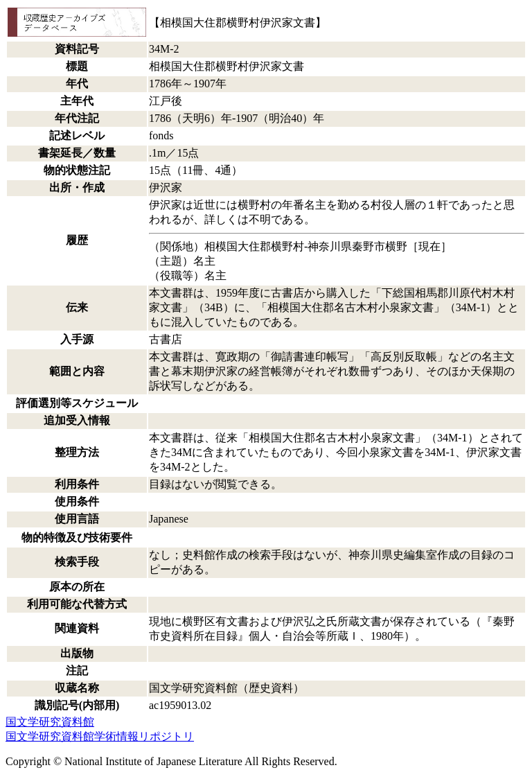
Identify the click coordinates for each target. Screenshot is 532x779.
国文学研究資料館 (50, 722)
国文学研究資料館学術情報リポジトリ (100, 736)
